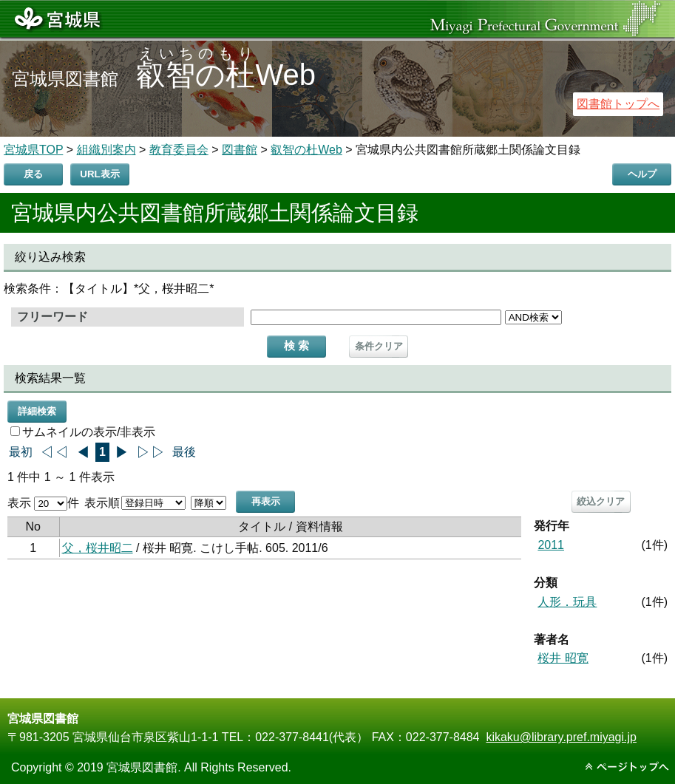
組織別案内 (106, 150)
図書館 (240, 150)
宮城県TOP (33, 150)
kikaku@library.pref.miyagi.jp (561, 737)
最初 (21, 452)
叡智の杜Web (306, 150)
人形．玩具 (567, 602)
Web (226, 75)
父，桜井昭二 (98, 548)
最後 (184, 452)
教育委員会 (179, 150)
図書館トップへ (618, 104)
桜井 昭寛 (563, 658)
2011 (551, 545)
